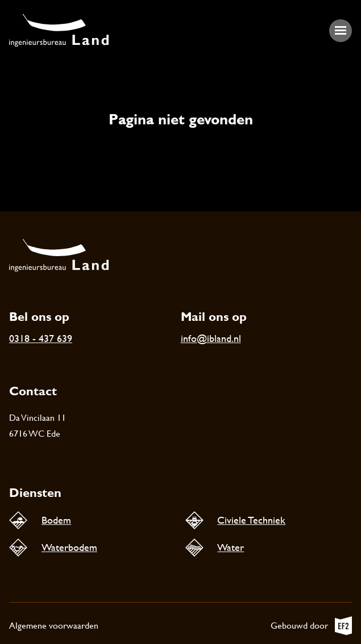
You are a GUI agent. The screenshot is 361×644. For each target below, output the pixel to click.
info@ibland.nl (211, 338)
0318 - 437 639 (41, 338)
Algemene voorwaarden (54, 626)
